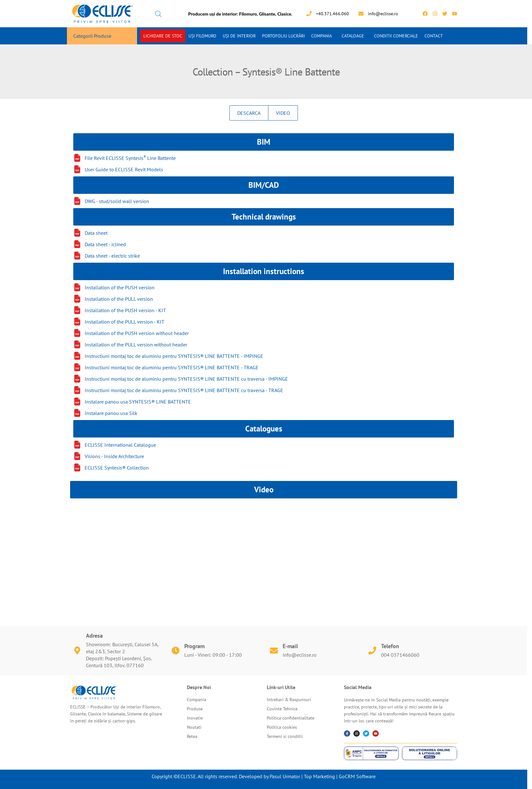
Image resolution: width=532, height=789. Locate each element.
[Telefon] (372, 651)
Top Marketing (319, 776)
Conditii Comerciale (396, 36)
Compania (322, 36)
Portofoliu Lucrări (283, 36)
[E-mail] (274, 651)
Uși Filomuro (202, 36)
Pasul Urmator (285, 776)
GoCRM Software (357, 776)
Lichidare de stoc (163, 36)
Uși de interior (239, 36)
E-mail (290, 646)
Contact (434, 36)
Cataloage (353, 36)
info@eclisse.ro (300, 655)
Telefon (390, 646)
